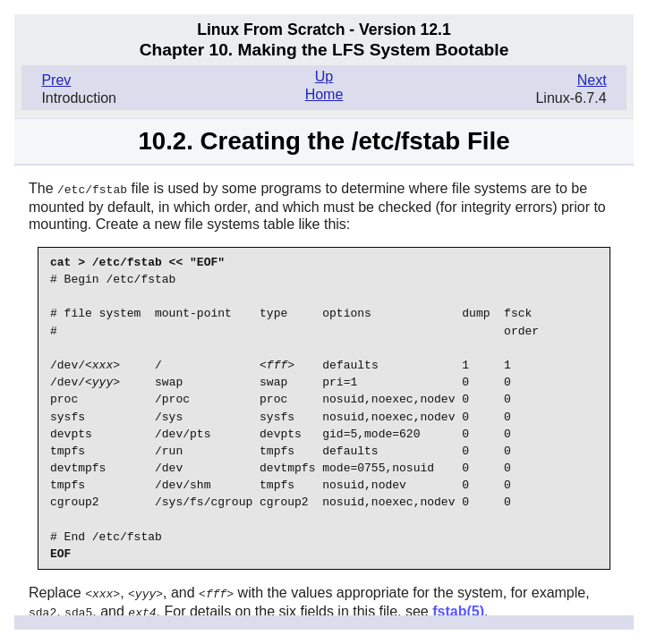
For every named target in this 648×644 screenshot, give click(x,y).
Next (592, 80)
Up (324, 76)
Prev (56, 80)
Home (324, 94)
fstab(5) (458, 610)
